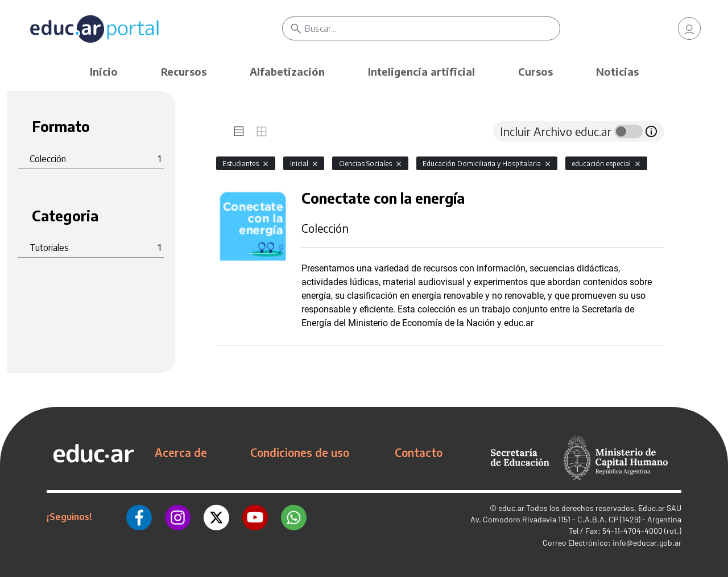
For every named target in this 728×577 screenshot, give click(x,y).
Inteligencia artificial (421, 71)
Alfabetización (287, 71)
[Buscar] (432, 28)
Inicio (104, 71)
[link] (689, 28)
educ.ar (511, 508)
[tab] (239, 131)
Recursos (184, 71)
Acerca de (181, 452)
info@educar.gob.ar (647, 543)
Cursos (535, 71)
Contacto (419, 452)
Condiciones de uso (300, 452)
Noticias (617, 71)
